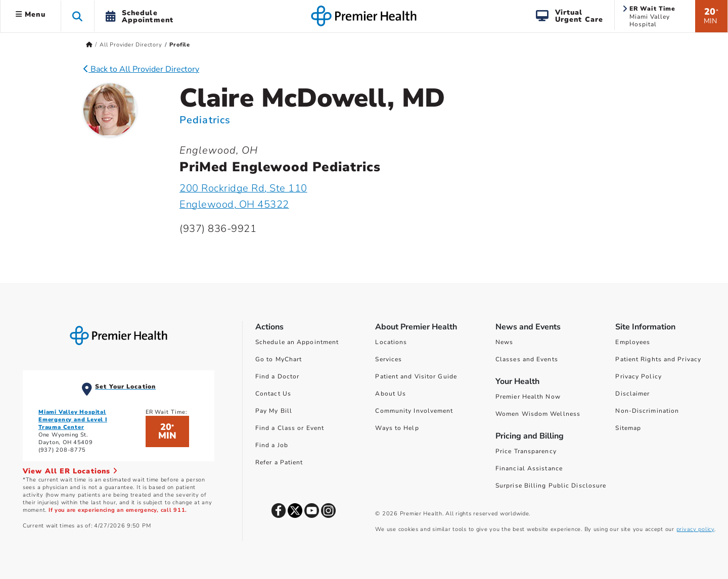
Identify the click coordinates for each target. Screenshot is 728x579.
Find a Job (272, 445)
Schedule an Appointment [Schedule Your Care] (297, 342)
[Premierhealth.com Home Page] (89, 45)
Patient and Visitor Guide (416, 376)
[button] (78, 16)
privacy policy (695, 529)
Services (389, 359)
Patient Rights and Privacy (658, 359)
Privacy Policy (638, 376)
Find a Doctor (277, 376)
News (504, 342)
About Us (391, 394)
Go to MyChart (279, 359)
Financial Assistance (529, 468)
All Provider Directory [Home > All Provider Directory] (131, 45)
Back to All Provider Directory (141, 69)
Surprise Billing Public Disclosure (551, 486)
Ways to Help (397, 428)
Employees (633, 342)
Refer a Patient (279, 462)
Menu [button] (31, 14)
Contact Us (273, 394)
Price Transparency (526, 451)
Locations (391, 342)
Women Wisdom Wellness (538, 414)
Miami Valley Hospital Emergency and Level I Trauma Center (73, 420)
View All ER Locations (70, 471)
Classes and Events (527, 359)
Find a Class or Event (290, 428)
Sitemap (628, 428)
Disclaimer (632, 394)
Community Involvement (414, 411)
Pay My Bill (274, 411)
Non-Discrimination (647, 411)
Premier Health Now (528, 397)
